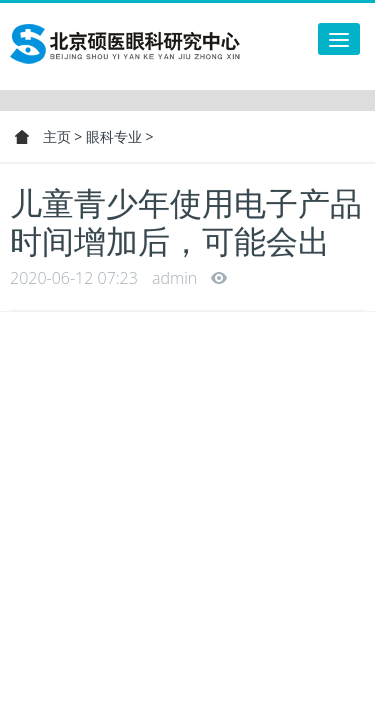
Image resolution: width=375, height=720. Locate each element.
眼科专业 (114, 136)
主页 (57, 136)
